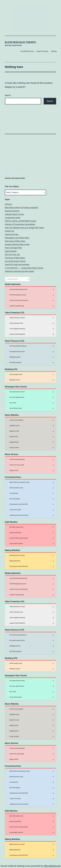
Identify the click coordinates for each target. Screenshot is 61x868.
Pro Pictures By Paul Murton (16, 346)
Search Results (11, 251)
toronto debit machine (14, 544)
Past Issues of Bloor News (15, 241)
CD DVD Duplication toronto (16, 295)
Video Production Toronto (15, 318)
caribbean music (13, 426)
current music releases (15, 420)
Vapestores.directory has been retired (19, 271)
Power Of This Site (42, 51)
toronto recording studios (15, 459)
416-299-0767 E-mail (27, 51)
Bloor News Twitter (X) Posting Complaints (21, 208)
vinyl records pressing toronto (17, 289)
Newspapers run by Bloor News (17, 238)
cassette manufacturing (15, 306)
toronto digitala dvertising (15, 329)
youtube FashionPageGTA (15, 334)
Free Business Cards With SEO (17, 504)
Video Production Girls (14, 323)
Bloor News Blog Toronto (20, 42)
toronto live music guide (15, 465)
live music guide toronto (15, 397)
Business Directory (12, 211)
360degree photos (13, 357)
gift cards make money (15, 527)
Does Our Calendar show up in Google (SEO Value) (24, 228)
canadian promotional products (17, 515)
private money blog (13, 533)
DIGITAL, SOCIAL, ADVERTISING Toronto (21, 221)
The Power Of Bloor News (15, 258)
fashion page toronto (14, 374)
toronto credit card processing (17, 538)
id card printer (12, 493)
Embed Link (9, 231)
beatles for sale (12, 431)
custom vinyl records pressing (17, 300)
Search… (8, 95)
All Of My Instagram (14, 363)
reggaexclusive (12, 442)
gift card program (13, 499)
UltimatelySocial (52, 866)
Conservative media (13, 218)
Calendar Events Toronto (14, 214)
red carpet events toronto (15, 352)
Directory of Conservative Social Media (20, 224)
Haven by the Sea (12, 234)
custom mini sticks (13, 510)
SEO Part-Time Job (12, 255)
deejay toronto (12, 437)
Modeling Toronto (13, 380)
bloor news (11, 403)
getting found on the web (15, 555)
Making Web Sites (13, 561)
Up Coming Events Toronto (15, 261)
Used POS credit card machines (17, 265)
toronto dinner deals (14, 408)
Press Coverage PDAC (13, 248)
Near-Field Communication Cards (18, 482)
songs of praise (12, 448)
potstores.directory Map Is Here (17, 244)
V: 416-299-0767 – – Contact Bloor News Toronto (24, 268)
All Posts (54, 51)
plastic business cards (14, 488)
